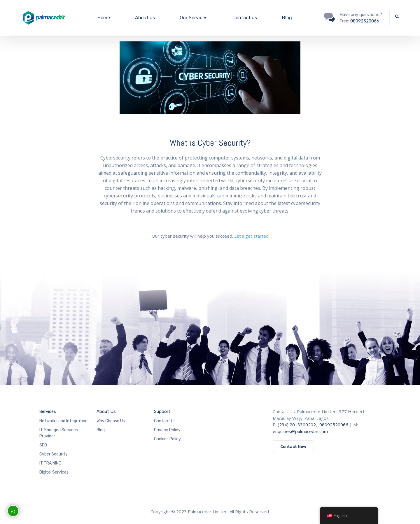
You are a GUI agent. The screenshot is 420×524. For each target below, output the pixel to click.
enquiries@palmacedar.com (300, 431)
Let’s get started (251, 236)
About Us (106, 411)
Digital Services (54, 472)
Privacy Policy (167, 430)
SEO (43, 445)
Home (104, 18)
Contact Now (293, 446)
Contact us (245, 18)
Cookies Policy (167, 439)
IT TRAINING (50, 463)
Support (162, 411)
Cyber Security (54, 454)
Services (48, 411)
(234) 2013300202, (298, 425)
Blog (287, 18)
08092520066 (365, 21)
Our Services (194, 18)
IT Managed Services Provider (59, 433)
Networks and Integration (63, 421)
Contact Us (165, 421)
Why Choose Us (111, 421)
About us (145, 18)
